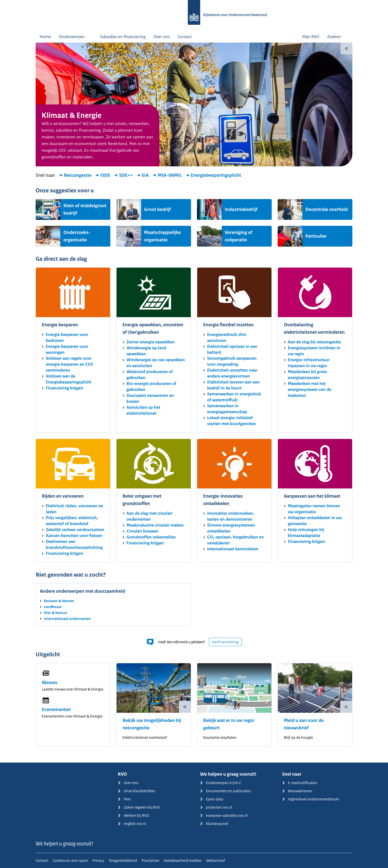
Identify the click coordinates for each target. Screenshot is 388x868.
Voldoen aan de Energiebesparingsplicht (69, 379)
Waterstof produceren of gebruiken (150, 375)
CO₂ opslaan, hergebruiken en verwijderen (235, 540)
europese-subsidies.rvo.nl (224, 815)
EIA (143, 175)
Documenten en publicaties (225, 791)
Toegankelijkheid (123, 860)
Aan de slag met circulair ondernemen (149, 516)
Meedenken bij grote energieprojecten (307, 375)
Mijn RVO (311, 37)
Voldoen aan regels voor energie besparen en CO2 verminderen (70, 364)
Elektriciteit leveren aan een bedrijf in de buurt (233, 385)
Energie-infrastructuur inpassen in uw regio (309, 363)
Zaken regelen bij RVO (139, 807)
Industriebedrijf (241, 209)
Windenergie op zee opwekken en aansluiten (156, 363)
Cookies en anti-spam (70, 860)
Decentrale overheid (327, 209)
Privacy (98, 860)
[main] (194, 403)
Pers (124, 799)
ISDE (103, 175)
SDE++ (123, 175)
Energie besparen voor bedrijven (67, 337)
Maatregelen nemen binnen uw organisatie (314, 509)
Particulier (316, 236)
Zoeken (338, 37)
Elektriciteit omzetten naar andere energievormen (232, 373)
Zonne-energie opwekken (151, 342)
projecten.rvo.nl (216, 807)
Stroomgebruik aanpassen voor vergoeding (232, 361)
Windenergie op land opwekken (146, 351)
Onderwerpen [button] (75, 37)
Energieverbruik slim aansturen (227, 337)
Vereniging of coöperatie (239, 236)
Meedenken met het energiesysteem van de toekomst (310, 389)
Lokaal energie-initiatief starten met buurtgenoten (231, 421)
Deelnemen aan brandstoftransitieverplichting (74, 544)
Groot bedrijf (158, 209)
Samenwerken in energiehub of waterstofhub (234, 397)
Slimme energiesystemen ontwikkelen (231, 528)
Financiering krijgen (64, 388)
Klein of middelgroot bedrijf (85, 209)
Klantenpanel (214, 824)
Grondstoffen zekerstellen (151, 537)
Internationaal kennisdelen (233, 549)
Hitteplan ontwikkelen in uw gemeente (315, 521)
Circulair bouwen (142, 531)
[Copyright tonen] (346, 49)
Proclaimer (150, 860)
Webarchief (216, 860)
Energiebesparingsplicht (213, 175)
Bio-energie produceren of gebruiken (151, 386)
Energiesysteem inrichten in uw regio (314, 351)
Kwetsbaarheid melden (183, 860)
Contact (185, 37)
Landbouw (53, 607)
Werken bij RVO (133, 815)
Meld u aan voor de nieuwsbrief (304, 724)
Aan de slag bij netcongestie (314, 342)
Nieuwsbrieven (297, 791)
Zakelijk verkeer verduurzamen (75, 530)
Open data (212, 799)
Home (45, 37)
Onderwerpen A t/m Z (220, 783)
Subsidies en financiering (123, 37)
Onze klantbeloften (137, 791)
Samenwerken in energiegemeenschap (227, 409)
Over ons (162, 37)
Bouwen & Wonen (59, 601)
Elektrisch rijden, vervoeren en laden (74, 509)
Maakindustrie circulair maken (155, 525)
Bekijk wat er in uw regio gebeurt (229, 724)
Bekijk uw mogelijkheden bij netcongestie (152, 724)
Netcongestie (75, 175)
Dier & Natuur (56, 613)
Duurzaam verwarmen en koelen (150, 398)
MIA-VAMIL (167, 175)
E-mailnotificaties (300, 783)
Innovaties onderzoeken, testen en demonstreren (231, 516)
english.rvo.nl (132, 824)
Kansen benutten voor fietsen (74, 536)
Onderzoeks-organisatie (77, 236)
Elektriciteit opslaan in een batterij (232, 349)
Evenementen (56, 710)
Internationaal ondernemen (67, 619)
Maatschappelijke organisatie (162, 236)
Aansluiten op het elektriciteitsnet (143, 410)
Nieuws (50, 683)
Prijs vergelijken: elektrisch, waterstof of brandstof (72, 521)
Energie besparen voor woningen (67, 349)
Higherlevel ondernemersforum (311, 799)
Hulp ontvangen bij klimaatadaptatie (306, 533)
